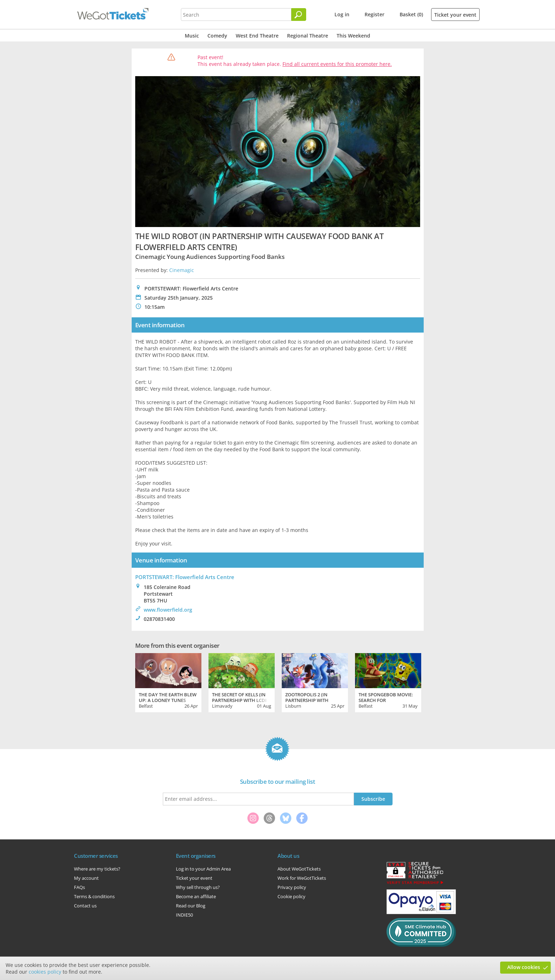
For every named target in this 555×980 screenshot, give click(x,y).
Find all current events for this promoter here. (337, 64)
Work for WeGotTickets (302, 878)
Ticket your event (455, 15)
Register (374, 14)
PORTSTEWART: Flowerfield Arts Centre (185, 577)
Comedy (217, 36)
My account (86, 878)
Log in (342, 14)
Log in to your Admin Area (203, 869)
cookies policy (45, 972)
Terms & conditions (94, 896)
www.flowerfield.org (168, 610)
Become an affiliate (196, 896)
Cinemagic (182, 270)
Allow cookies (524, 967)
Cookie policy (291, 896)
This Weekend (353, 36)
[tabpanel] (168, 682)
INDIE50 (184, 915)
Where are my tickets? (97, 869)
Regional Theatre (308, 36)
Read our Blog (191, 906)
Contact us (85, 906)
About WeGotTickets (299, 869)
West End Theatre (257, 36)
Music (192, 36)
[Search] (299, 15)
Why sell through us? (198, 887)
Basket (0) (411, 14)
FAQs (79, 887)
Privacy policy (292, 887)
